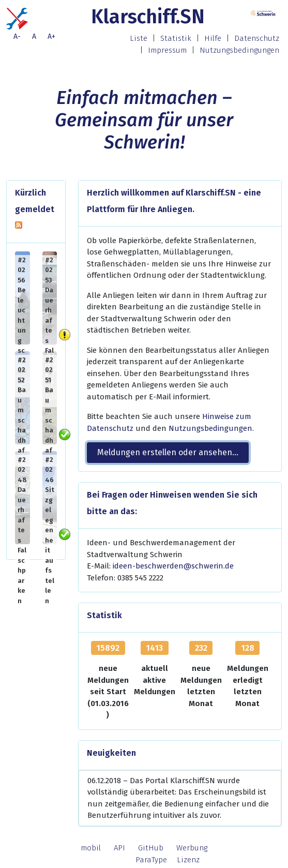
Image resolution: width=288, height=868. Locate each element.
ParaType (151, 860)
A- (17, 36)
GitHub (151, 848)
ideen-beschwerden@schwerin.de (173, 566)
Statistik (176, 38)
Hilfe (213, 38)
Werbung (192, 848)
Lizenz (188, 860)
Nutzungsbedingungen (239, 50)
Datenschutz (257, 38)
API (119, 848)
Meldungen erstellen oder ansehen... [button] (168, 452)
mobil (91, 848)
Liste (139, 38)
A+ (51, 36)
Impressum (167, 50)
